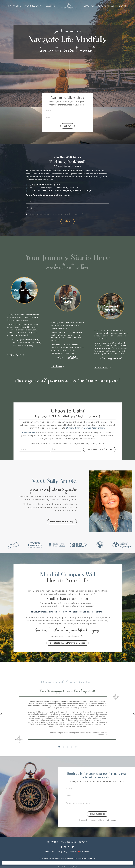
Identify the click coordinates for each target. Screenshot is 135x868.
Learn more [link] (74, 863)
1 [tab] (59, 749)
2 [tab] (63, 749)
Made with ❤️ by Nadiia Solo (80, 854)
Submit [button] (68, 126)
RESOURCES (88, 6)
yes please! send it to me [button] (99, 450)
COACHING (51, 6)
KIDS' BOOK (83, 844)
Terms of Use (49, 854)
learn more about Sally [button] (62, 523)
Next (134, 716)
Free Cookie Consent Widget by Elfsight (67, 867)
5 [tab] (76, 749)
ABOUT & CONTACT (106, 6)
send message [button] (98, 816)
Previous (1, 716)
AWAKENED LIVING (33, 6)
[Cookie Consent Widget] (67, 864)
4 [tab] (72, 749)
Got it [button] (111, 863)
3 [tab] (67, 749)
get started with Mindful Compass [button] (67, 645)
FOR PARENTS (15, 6)
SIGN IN (122, 6)
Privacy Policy (62, 854)
